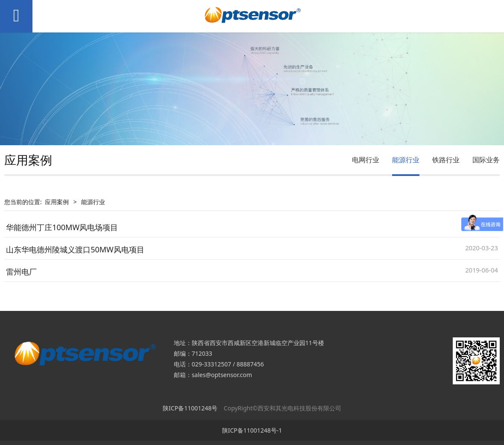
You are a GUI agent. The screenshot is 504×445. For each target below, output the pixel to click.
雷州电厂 (21, 272)
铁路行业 (446, 160)
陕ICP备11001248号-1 (252, 430)
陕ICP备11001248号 (190, 408)
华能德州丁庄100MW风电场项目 (62, 227)
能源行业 (406, 160)
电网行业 (366, 160)
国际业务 (486, 160)
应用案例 (57, 202)
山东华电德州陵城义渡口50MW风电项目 (75, 249)
